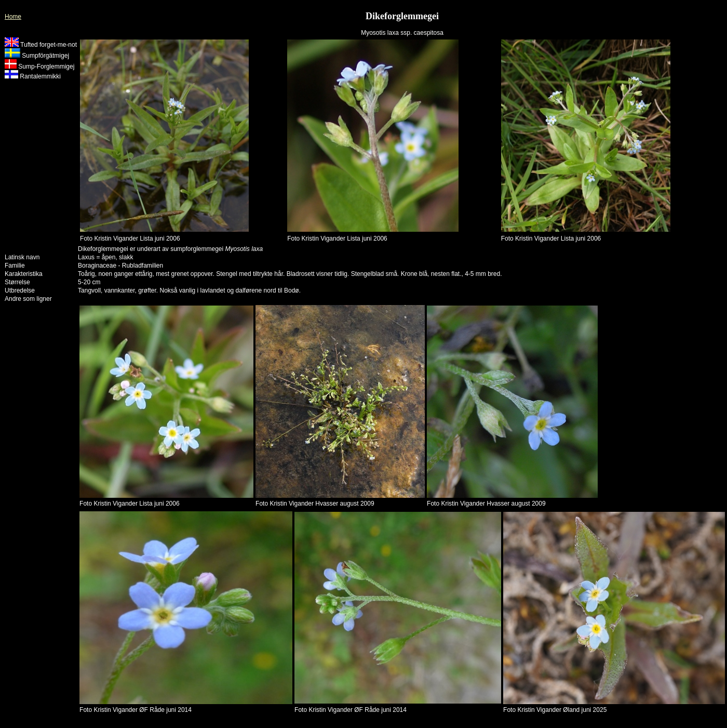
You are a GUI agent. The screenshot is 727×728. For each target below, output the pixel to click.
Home (13, 17)
